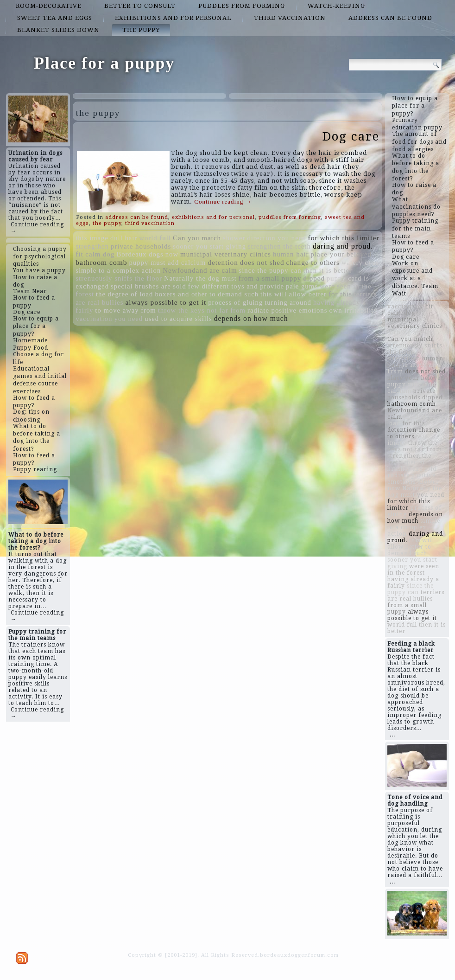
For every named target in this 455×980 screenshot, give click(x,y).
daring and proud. (343, 246)
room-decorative (49, 6)
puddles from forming (242, 6)
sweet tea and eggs (55, 18)
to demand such (234, 294)
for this (340, 294)
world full (155, 238)
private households (141, 246)
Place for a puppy (104, 63)
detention (223, 262)
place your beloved (341, 254)
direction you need (276, 238)
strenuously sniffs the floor (119, 278)
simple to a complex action (118, 270)
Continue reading (223, 202)
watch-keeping (336, 6)
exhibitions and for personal (173, 18)
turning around (288, 302)
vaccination (94, 319)
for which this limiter (344, 238)
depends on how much (251, 318)
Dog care (351, 136)
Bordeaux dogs (140, 254)
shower (234, 238)
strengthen (92, 246)
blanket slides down (58, 30)
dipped (314, 278)
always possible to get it (166, 302)
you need (129, 319)
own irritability (353, 310)
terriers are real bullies (416, 596)
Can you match (197, 238)
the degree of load (124, 294)
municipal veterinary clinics (226, 254)
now (172, 254)
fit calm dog (95, 254)
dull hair (124, 238)
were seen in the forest (413, 570)
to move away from (125, 310)
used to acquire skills (178, 319)
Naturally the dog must (200, 278)
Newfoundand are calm (200, 270)
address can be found (390, 18)
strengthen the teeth (279, 246)
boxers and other (181, 294)
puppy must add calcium (168, 263)
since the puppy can (270, 270)
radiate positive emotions (287, 310)
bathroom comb (101, 262)
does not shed (262, 262)
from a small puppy (270, 278)
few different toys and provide (236, 286)
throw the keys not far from (202, 310)
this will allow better (294, 294)
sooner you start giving (209, 246)
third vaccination (290, 18)
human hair (291, 254)
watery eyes (360, 263)
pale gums (302, 286)
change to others (313, 262)
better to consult (140, 6)
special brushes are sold (149, 286)
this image (92, 238)
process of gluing (235, 302)
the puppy (141, 30)
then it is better (328, 270)
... (392, 735)
